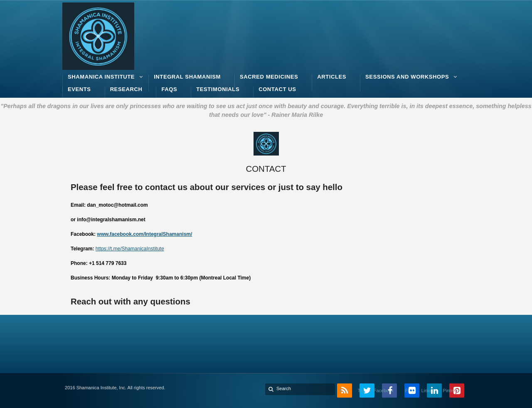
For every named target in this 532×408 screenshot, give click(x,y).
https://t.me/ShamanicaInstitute (130, 249)
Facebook (388, 391)
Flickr (411, 391)
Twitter (365, 391)
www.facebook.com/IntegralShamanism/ (144, 234)
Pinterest (455, 391)
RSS (344, 391)
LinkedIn (433, 391)
